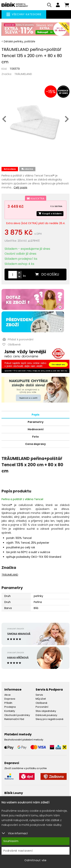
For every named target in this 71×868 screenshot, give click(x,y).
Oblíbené (41, 703)
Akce (7, 695)
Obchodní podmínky (17, 715)
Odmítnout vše (35, 860)
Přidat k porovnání (18, 339)
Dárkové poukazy (46, 715)
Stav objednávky (46, 711)
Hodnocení (36, 429)
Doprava (10, 699)
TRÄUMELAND (23, 74)
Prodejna (10, 707)
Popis (35, 415)
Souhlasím (11, 841)
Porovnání (42, 707)
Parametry (36, 422)
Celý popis (20, 187)
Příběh (8, 703)
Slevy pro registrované (50, 719)
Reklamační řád (14, 719)
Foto (35, 437)
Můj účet (41, 699)
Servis (39, 695)
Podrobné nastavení (18, 851)
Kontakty (10, 711)
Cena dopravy (35, 444)
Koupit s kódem (50, 214)
